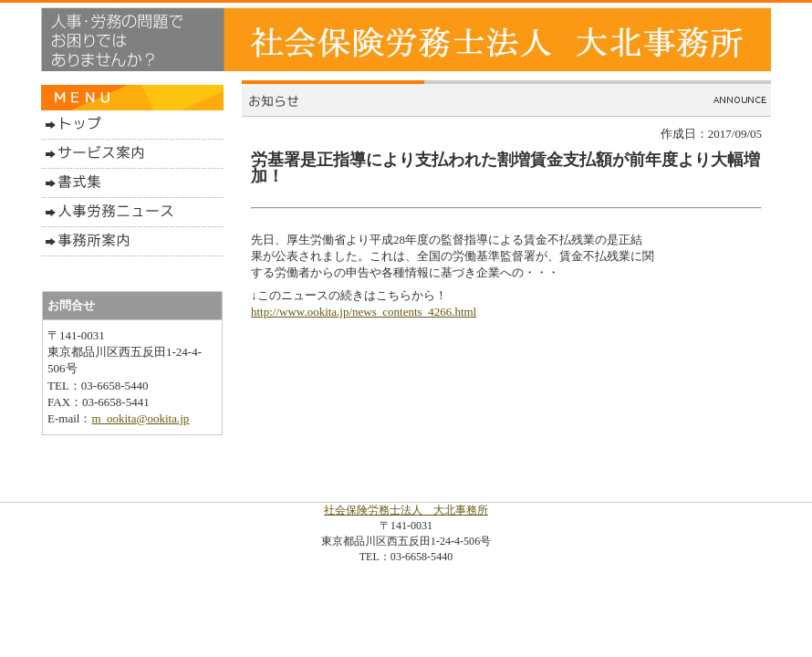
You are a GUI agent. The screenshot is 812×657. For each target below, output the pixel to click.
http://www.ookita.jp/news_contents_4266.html (364, 312)
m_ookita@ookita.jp (140, 418)
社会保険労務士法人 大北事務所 (406, 510)
